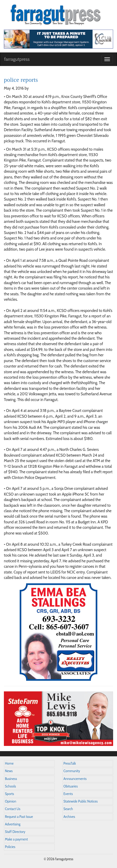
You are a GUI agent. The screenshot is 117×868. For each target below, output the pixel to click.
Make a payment (16, 839)
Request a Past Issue (19, 817)
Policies (10, 847)
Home (9, 763)
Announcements (75, 779)
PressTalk (70, 763)
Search (68, 809)
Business (11, 779)
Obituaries (71, 786)
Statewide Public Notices (81, 801)
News (9, 771)
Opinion (11, 801)
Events (68, 794)
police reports (21, 80)
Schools (10, 786)
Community (72, 771)
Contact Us (13, 809)
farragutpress (17, 59)
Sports (9, 794)
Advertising (13, 824)
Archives (69, 817)
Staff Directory (15, 832)
